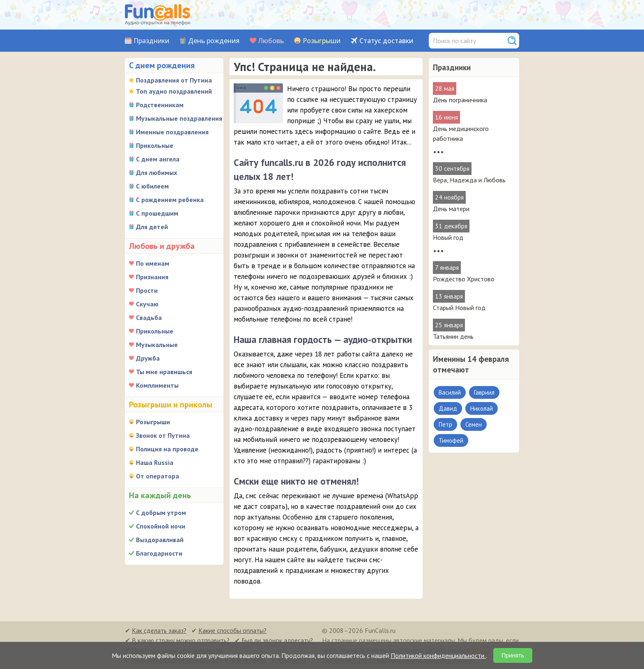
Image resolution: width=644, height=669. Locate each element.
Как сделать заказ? (159, 630)
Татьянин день (453, 336)
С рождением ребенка (170, 200)
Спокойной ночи (161, 526)
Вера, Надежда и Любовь (469, 180)
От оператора (158, 476)
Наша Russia (155, 462)
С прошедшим (157, 213)
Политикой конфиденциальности (438, 655)
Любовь (271, 41)
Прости (147, 290)
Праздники (151, 41)
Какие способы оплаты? (232, 630)
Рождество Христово (464, 279)
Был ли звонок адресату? (277, 640)
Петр (445, 424)
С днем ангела (158, 159)
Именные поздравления (172, 132)
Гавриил (484, 392)
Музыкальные (157, 345)
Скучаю (147, 304)
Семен (474, 424)
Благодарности (159, 553)
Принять (513, 655)
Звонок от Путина (163, 435)
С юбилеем (152, 186)
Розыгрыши (322, 41)
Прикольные (155, 145)
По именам (153, 263)
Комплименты (157, 385)
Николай (482, 408)
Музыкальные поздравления (179, 118)
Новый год (448, 237)
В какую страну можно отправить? (181, 640)
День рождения (214, 41)
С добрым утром (161, 513)
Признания (152, 277)
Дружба (148, 358)
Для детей (152, 227)
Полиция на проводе (167, 449)
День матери (451, 209)
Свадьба (149, 317)
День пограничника (460, 100)
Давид (448, 408)
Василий (450, 392)
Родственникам (160, 105)
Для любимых (156, 172)
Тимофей (451, 440)
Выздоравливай (160, 540)
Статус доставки (386, 41)
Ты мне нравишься (164, 372)
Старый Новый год (459, 308)
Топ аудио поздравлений (174, 91)
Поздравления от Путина (174, 80)
